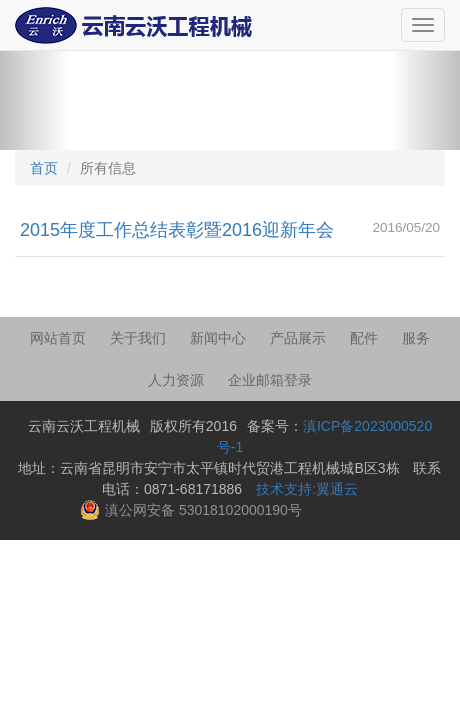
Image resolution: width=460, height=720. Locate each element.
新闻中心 (218, 338)
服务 (416, 338)
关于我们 (138, 338)
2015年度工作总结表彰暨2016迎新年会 (177, 230)
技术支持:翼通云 (307, 489)
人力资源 (176, 380)
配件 (364, 338)
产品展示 (298, 338)
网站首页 (58, 338)
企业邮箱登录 (270, 380)
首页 (44, 168)
